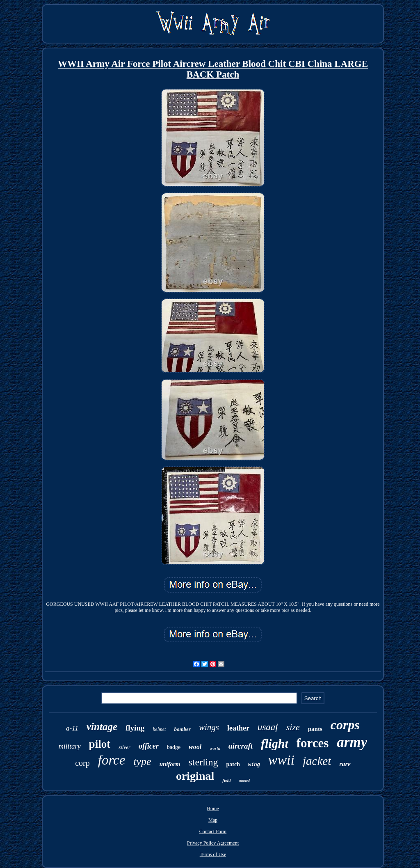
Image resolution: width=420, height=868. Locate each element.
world (215, 748)
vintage (102, 727)
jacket (317, 761)
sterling (203, 762)
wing (254, 765)
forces (313, 743)
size (293, 727)
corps (345, 725)
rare (345, 764)
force (112, 760)
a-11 (72, 728)
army (352, 742)
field (226, 780)
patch (233, 764)
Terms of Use (213, 854)
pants (315, 729)
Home (213, 808)
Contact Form (213, 831)
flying (135, 728)
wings (209, 727)
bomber (182, 729)
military (70, 746)
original (195, 776)
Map (213, 820)
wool (195, 747)
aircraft (241, 746)
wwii (281, 760)
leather (238, 728)
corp (82, 763)
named (244, 780)
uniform (170, 764)
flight (275, 743)
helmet (159, 729)
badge (174, 747)
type (142, 762)
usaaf (268, 727)
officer (149, 746)
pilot (100, 744)
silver (124, 747)
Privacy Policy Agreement (213, 843)
